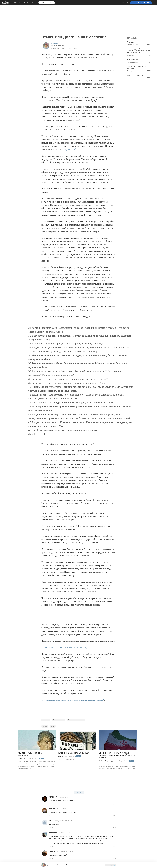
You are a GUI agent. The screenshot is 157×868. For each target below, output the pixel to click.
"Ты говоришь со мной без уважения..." (31, 754)
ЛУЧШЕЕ (27, 3)
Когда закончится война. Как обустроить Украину (64, 647)
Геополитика (46, 720)
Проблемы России (59, 720)
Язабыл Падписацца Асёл (108, 761)
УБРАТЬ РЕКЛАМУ (47, 3)
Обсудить (79, 793)
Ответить (52, 804)
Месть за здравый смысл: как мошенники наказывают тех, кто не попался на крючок (138, 51)
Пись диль (131, 42)
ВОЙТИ (125, 3)
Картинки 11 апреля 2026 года (74, 753)
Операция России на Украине (76, 720)
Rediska (61, 756)
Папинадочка (23, 759)
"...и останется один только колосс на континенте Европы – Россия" (73, 700)
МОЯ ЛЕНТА (18, 3)
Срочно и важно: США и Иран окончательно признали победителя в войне (117, 755)
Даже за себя (71, 149)
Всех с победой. (133, 60)
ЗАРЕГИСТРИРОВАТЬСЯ (141, 3)
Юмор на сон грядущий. (136, 75)
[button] (154, 3)
